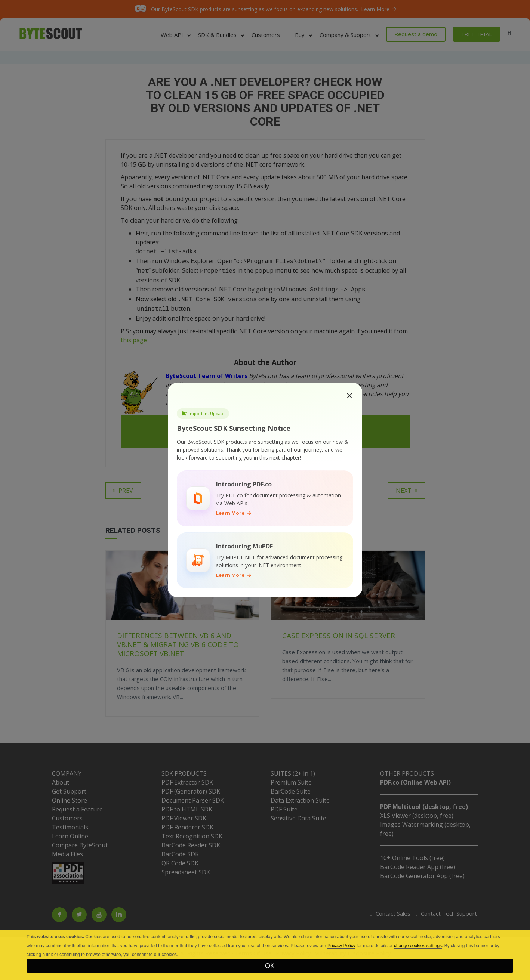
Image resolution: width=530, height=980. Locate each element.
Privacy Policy (341, 946)
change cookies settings (418, 946)
